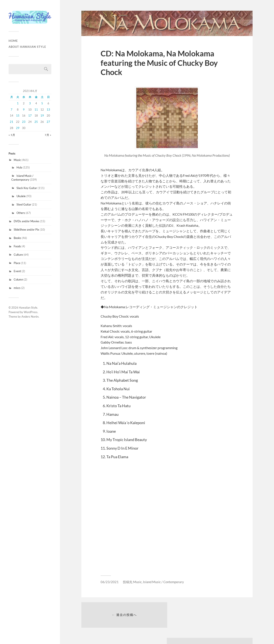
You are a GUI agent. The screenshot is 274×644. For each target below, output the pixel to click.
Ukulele (21, 196)
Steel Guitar (24, 204)
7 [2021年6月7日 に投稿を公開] (12, 110)
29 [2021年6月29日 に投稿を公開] (18, 128)
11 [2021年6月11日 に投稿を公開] (36, 110)
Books (17, 238)
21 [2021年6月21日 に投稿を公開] (12, 122)
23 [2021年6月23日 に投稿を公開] (24, 122)
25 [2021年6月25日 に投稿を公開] (36, 122)
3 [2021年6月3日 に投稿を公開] (30, 103)
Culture (18, 255)
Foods (17, 246)
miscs (17, 288)
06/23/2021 (110, 582)
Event (17, 271)
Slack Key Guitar (27, 188)
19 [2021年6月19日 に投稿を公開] (42, 116)
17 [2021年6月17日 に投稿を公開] (30, 116)
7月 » (48, 135)
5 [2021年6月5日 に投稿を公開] (42, 103)
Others (21, 213)
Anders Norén (30, 317)
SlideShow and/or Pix (26, 230)
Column (18, 279)
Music (17, 160)
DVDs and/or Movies (27, 221)
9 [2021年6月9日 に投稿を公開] (24, 110)
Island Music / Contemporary (22, 178)
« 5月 (12, 135)
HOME (13, 41)
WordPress (31, 312)
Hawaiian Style (28, 308)
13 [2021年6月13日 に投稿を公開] (48, 110)
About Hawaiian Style (27, 47)
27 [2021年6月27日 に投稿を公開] (48, 122)
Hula (19, 167)
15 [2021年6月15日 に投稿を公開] (18, 116)
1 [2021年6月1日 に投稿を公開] (18, 103)
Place (17, 263)
